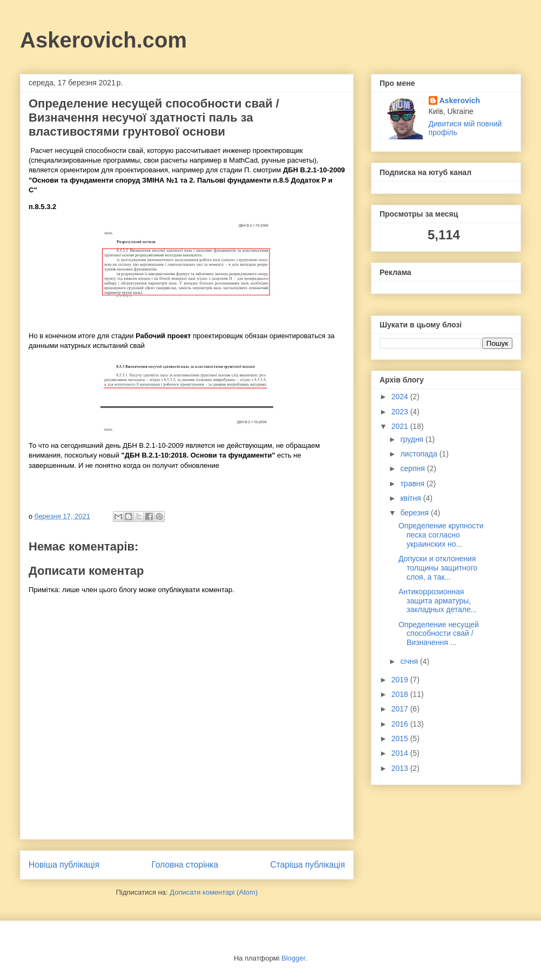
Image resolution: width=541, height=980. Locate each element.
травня (413, 484)
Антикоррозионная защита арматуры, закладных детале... (438, 601)
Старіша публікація (308, 865)
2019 (401, 680)
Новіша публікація (64, 865)
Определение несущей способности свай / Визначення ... (439, 634)
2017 (401, 709)
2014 (401, 753)
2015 (401, 739)
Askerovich (460, 100)
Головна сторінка (185, 865)
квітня (411, 498)
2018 (401, 694)
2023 (401, 412)
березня (415, 513)
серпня (413, 468)
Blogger (293, 958)
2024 (401, 397)
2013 (401, 768)
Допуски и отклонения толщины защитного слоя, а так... (438, 568)
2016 (401, 724)
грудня (413, 439)
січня (410, 661)
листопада (420, 454)
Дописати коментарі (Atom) (214, 892)
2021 (401, 426)
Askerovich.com (103, 40)
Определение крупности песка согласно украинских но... (441, 535)
